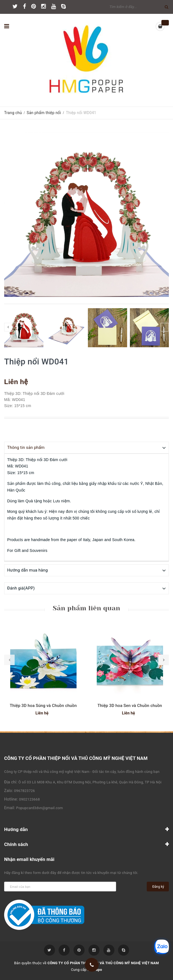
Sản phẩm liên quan (86, 608)
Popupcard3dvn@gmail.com (39, 808)
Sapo (98, 969)
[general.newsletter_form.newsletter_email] (60, 886)
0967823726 (25, 790)
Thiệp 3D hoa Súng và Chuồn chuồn (43, 705)
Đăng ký (158, 886)
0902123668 (30, 799)
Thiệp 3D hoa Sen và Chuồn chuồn (130, 705)
